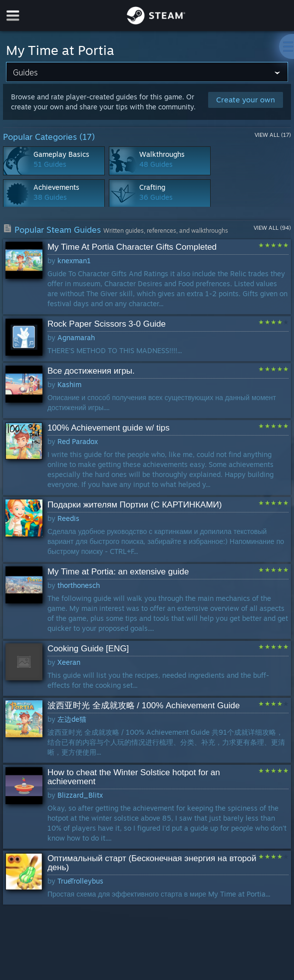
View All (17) (273, 135)
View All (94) (272, 228)
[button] (147, 277)
